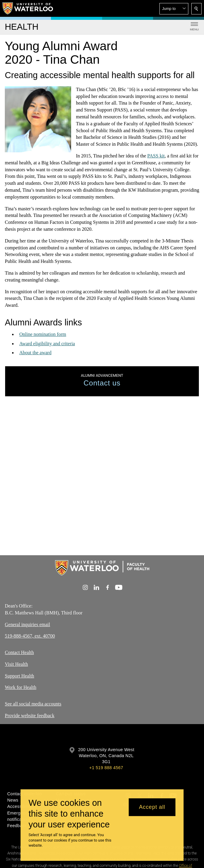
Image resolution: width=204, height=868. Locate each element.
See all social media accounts (33, 704)
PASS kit (156, 156)
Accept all (152, 807)
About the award (35, 353)
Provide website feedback (30, 716)
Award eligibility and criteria (47, 344)
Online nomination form (43, 334)
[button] (174, 9)
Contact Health (19, 652)
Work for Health (20, 687)
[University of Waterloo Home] (28, 8)
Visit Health (16, 664)
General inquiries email (27, 624)
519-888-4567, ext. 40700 (30, 636)
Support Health (19, 676)
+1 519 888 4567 (106, 768)
